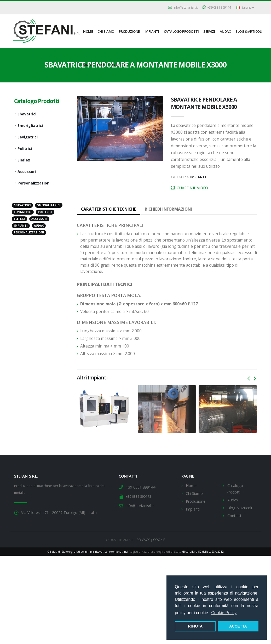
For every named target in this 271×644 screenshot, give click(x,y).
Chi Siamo (106, 31)
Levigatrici (28, 137)
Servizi (209, 31)
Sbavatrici (27, 114)
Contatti (117, 65)
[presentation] (249, 379)
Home (191, 486)
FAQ (100, 65)
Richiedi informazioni (162, 209)
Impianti (152, 31)
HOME (88, 31)
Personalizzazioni (34, 183)
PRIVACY (144, 536)
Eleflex (24, 160)
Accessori (27, 172)
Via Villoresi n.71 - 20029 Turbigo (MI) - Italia (54, 513)
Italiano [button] (245, 7)
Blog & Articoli (249, 31)
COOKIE (158, 536)
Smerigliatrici (30, 125)
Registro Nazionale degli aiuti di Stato (155, 548)
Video (88, 65)
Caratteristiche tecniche (107, 209)
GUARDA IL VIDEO (189, 188)
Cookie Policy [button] (224, 613)
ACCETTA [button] (238, 626)
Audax (225, 31)
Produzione (129, 31)
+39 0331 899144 (217, 7)
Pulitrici (25, 149)
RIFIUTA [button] (195, 626)
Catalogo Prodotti (181, 31)
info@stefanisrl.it (183, 7)
